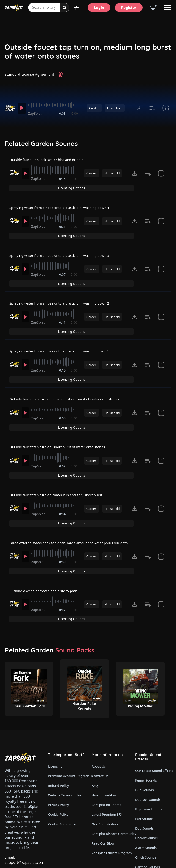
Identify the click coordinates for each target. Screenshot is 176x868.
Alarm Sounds (146, 805)
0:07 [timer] (63, 272)
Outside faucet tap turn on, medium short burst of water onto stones (70, 381)
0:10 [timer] (63, 359)
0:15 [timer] (63, 184)
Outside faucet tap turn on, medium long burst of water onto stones (88, 51)
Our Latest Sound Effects (153, 728)
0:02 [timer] (63, 446)
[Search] (65, 8)
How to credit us (104, 753)
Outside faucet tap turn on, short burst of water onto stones (62, 424)
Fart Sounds (144, 776)
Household (115, 108)
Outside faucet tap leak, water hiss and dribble (50, 163)
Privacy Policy (58, 762)
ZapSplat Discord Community (110, 791)
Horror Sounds (146, 796)
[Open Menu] (168, 8)
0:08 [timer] (63, 113)
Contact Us (100, 734)
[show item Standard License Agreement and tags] (166, 108)
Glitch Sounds (146, 815)
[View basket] (153, 8)
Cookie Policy (58, 772)
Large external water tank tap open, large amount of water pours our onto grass (80, 512)
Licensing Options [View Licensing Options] (152, 162)
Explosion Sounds (149, 767)
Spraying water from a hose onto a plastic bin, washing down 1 (64, 337)
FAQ (95, 743)
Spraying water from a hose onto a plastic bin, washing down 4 (64, 206)
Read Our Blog (103, 801)
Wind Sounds (145, 834)
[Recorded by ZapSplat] (10, 108)
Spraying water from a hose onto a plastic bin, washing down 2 (64, 294)
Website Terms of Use (65, 753)
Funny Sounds (146, 738)
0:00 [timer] (75, 113)
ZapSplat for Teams (106, 762)
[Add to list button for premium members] (152, 108)
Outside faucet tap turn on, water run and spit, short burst (60, 468)
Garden (94, 108)
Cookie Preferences (63, 782)
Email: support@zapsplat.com (24, 817)
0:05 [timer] (63, 403)
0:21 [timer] (63, 228)
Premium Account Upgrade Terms (66, 734)
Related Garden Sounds (41, 144)
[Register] (129, 8)
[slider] (54, 105)
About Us (99, 724)
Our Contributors (105, 782)
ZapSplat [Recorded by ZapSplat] (37, 113)
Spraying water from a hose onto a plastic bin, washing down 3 (64, 250)
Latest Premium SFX (107, 772)
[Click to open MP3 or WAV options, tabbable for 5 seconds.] (139, 108)
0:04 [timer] (63, 490)
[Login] (99, 8)
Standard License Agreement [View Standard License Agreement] (29, 74)
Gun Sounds (144, 747)
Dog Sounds (144, 786)
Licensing (55, 724)
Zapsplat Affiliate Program (110, 811)
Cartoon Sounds (147, 825)
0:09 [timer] (63, 534)
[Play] (23, 108)
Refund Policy (59, 743)
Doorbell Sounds (148, 757)
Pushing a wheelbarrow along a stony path (47, 555)
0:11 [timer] (63, 315)
